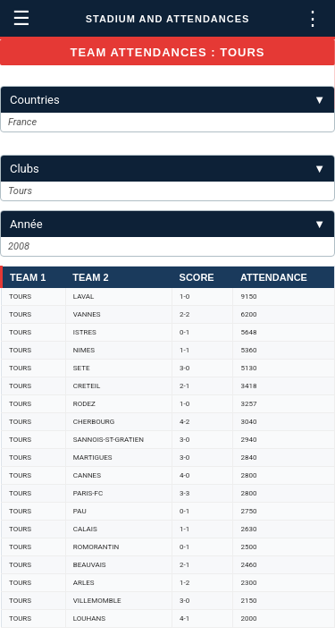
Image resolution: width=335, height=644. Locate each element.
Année (167, 224)
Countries (167, 100)
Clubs (167, 169)
